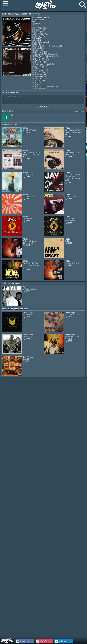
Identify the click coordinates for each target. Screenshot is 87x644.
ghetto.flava (42, 641)
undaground (61, 641)
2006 (25, 14)
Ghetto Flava (7, 14)
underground (22, 641)
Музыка (18, 14)
